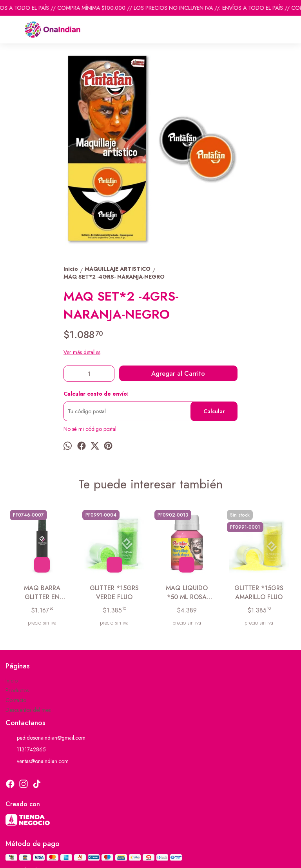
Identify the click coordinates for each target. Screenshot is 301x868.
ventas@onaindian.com (37, 762)
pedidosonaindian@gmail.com (45, 738)
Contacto (16, 700)
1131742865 (26, 750)
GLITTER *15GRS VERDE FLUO (114, 592)
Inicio (12, 681)
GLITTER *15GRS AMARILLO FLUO (259, 592)
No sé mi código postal (90, 429)
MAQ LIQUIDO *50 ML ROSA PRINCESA (187, 593)
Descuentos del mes (28, 710)
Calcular (214, 411)
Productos (17, 690)
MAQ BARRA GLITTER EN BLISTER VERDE (42, 593)
